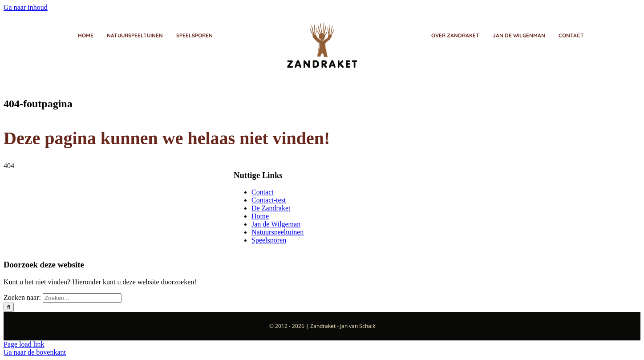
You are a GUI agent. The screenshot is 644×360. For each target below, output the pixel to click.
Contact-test (269, 200)
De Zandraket (271, 208)
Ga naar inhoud (26, 7)
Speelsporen (269, 240)
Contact (263, 192)
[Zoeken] (9, 307)
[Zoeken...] (82, 298)
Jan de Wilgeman (276, 224)
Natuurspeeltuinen (277, 232)
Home (260, 216)
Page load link (24, 344)
